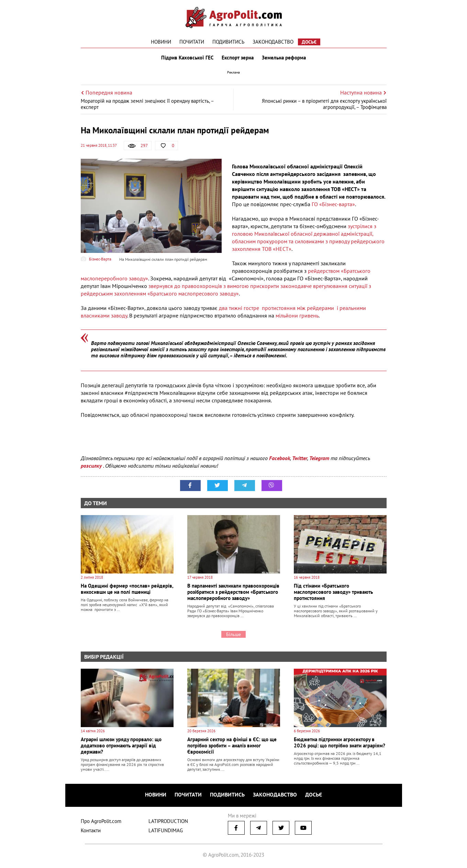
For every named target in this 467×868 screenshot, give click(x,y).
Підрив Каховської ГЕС (187, 58)
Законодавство (273, 42)
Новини (161, 42)
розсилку (92, 466)
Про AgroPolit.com (101, 821)
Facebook (280, 458)
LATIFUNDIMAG (166, 830)
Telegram (319, 458)
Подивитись (228, 42)
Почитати (192, 42)
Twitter (300, 458)
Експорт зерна (238, 58)
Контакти (91, 830)
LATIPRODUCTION (168, 821)
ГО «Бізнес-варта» (333, 204)
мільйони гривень (297, 315)
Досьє (309, 42)
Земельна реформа (284, 58)
